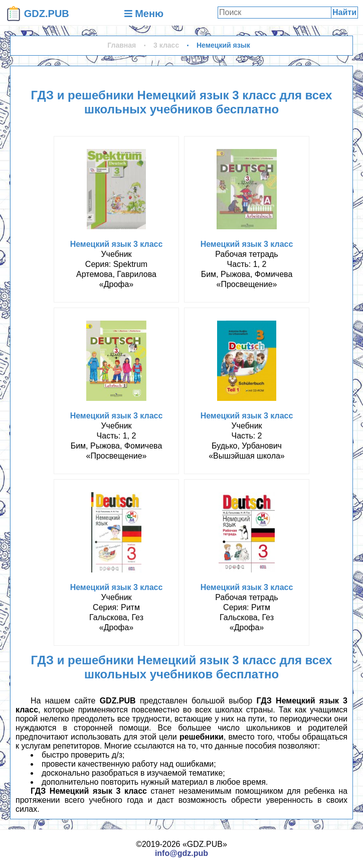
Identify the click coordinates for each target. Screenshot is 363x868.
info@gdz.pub (181, 853)
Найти (344, 12)
